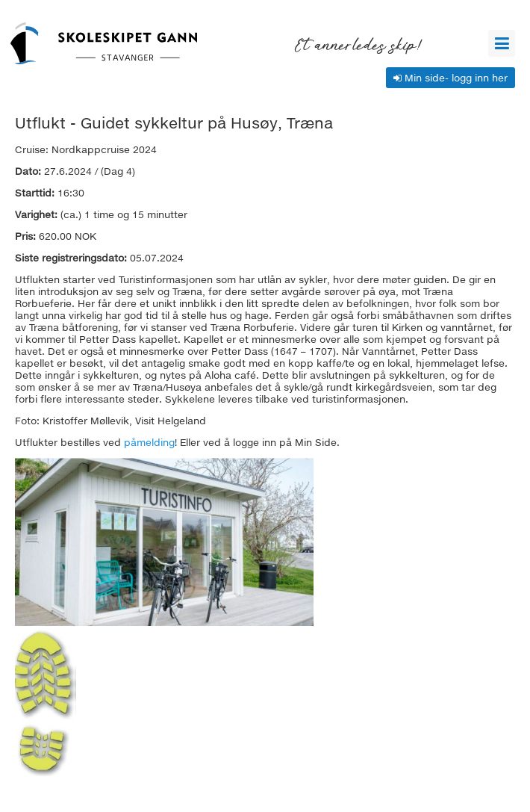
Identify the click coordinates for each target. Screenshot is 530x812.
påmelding (149, 442)
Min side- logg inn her (450, 78)
